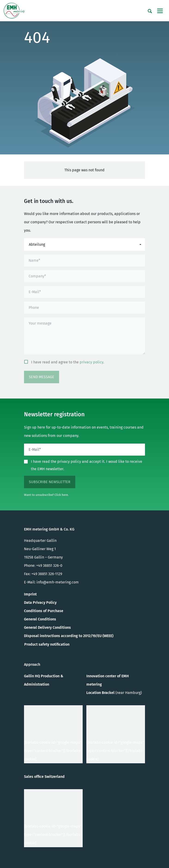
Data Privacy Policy (40, 603)
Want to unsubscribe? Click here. (46, 495)
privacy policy (91, 362)
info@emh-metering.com (58, 582)
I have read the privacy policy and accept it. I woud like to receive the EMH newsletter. (87, 465)
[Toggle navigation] (160, 11)
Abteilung (37, 244)
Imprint (30, 594)
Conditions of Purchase (44, 611)
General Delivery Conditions (47, 627)
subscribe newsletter (50, 482)
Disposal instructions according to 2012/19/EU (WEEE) (69, 636)
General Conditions (40, 619)
